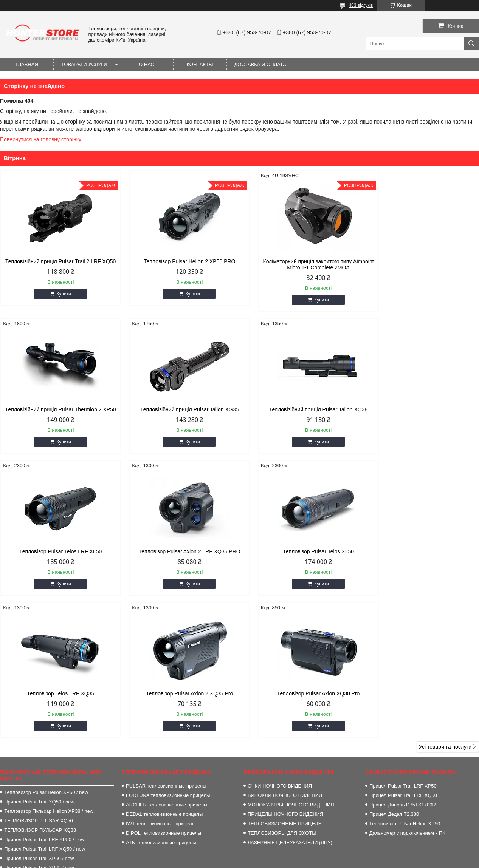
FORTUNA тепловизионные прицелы (168, 653)
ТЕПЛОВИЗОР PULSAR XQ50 (39, 679)
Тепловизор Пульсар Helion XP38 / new (49, 669)
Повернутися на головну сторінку (41, 139)
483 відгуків (361, 5)
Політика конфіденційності (310, 861)
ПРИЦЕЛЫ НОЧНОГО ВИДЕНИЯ (285, 672)
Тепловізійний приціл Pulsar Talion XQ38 (178, 409)
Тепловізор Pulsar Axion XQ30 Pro (422, 551)
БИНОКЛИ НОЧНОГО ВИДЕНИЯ (285, 653)
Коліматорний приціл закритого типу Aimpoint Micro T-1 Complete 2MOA (300, 264)
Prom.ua (275, 854)
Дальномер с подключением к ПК (407, 691)
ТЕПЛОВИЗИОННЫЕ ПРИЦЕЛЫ (285, 682)
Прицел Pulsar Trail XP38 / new (39, 726)
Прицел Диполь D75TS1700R (403, 663)
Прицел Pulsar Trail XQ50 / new (39, 660)
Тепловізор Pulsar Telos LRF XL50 (300, 409)
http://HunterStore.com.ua (282, 791)
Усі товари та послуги (445, 605)
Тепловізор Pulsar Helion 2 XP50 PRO (179, 261)
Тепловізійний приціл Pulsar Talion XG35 (57, 409)
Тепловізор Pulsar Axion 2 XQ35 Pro (300, 551)
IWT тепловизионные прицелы (161, 682)
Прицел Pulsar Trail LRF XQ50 (403, 653)
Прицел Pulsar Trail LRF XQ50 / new (45, 707)
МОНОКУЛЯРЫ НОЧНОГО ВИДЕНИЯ (291, 663)
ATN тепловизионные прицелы (161, 700)
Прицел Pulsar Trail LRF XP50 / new (44, 697)
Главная (27, 64)
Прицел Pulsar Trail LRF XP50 (403, 644)
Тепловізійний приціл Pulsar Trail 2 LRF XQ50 (57, 264)
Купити (60, 300)
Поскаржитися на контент (251, 861)
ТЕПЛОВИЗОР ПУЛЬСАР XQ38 (40, 688)
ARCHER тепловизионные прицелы (167, 663)
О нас (146, 64)
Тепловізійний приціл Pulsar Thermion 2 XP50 (422, 264)
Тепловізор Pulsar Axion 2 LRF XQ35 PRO (422, 409)
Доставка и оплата (260, 64)
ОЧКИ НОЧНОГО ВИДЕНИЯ (280, 644)
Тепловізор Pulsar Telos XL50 (57, 551)
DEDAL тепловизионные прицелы (164, 672)
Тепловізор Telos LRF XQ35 (178, 551)
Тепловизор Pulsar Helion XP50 (405, 682)
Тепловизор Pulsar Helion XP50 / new (46, 650)
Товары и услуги (84, 64)
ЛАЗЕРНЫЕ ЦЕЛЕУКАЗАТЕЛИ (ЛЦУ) (290, 700)
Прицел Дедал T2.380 (394, 672)
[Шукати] (471, 44)
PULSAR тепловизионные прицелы (166, 644)
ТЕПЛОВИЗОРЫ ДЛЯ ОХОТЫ (282, 691)
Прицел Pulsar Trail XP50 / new (39, 716)
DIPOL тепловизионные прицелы (164, 691)
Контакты (200, 64)
